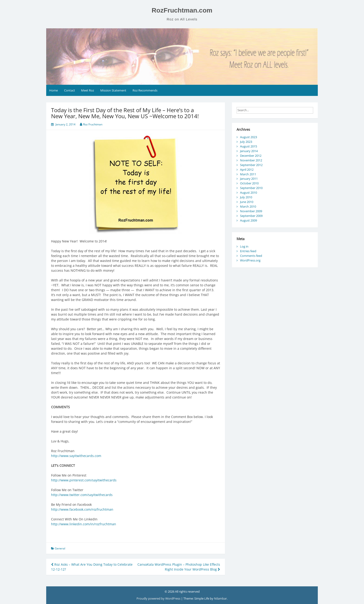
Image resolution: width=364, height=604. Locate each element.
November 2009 (251, 211)
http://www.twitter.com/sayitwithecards (82, 495)
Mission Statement (113, 90)
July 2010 (246, 197)
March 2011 (248, 174)
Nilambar (220, 598)
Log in (244, 246)
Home (54, 90)
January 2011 (249, 179)
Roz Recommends (145, 90)
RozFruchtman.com (182, 10)
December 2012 (251, 156)
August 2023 (249, 137)
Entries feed (248, 251)
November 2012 (251, 160)
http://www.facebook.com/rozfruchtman (82, 509)
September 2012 (251, 165)
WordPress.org (250, 260)
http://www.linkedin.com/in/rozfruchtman (84, 524)
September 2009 (251, 216)
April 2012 (247, 170)
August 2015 (249, 146)
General (60, 548)
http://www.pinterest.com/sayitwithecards (84, 480)
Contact (70, 90)
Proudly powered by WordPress (159, 598)
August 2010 (249, 193)
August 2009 (249, 220)
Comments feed (251, 256)
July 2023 (246, 142)
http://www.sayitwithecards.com (76, 456)
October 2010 (249, 183)
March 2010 (248, 206)
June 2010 (247, 202)
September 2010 (251, 188)
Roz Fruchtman (93, 124)
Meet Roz (88, 90)
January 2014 (249, 151)
